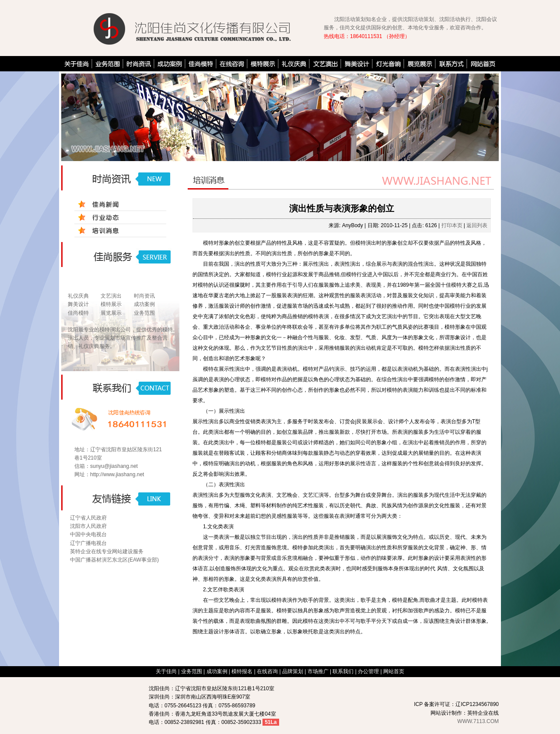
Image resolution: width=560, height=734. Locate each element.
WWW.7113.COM (478, 721)
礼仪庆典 (78, 296)
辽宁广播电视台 (88, 543)
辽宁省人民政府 (88, 518)
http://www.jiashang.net (117, 474)
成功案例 (144, 304)
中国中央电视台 (88, 534)
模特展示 (111, 304)
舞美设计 (78, 304)
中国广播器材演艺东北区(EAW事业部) (114, 560)
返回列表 (477, 225)
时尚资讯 (144, 296)
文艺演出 (111, 296)
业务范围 (144, 313)
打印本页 (452, 225)
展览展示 (111, 313)
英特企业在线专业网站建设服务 (107, 551)
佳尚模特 (78, 313)
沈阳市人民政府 (88, 526)
